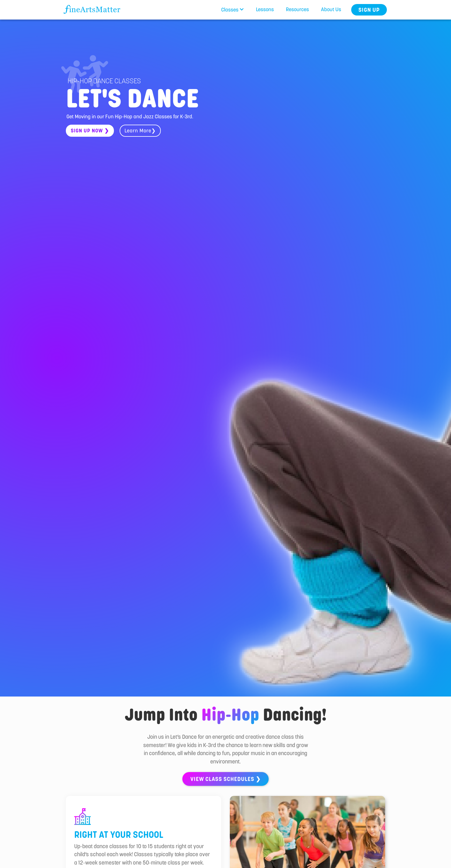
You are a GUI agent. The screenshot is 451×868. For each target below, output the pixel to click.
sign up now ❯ (90, 131)
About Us (331, 9)
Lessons (265, 9)
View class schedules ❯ (226, 779)
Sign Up (369, 10)
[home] (91, 8)
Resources (297, 9)
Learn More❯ (140, 131)
